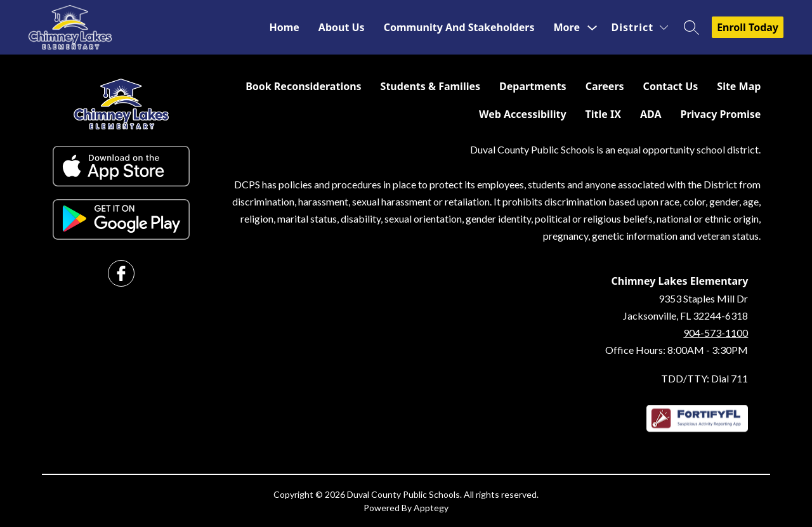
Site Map (739, 86)
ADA (651, 114)
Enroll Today (748, 27)
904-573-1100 (716, 333)
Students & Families (430, 86)
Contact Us (671, 86)
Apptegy (431, 508)
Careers (605, 86)
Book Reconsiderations (303, 86)
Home (284, 27)
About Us (342, 27)
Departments (533, 86)
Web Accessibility (523, 114)
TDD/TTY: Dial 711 (704, 378)
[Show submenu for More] (567, 27)
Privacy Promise (720, 114)
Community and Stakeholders (459, 27)
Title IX (603, 114)
